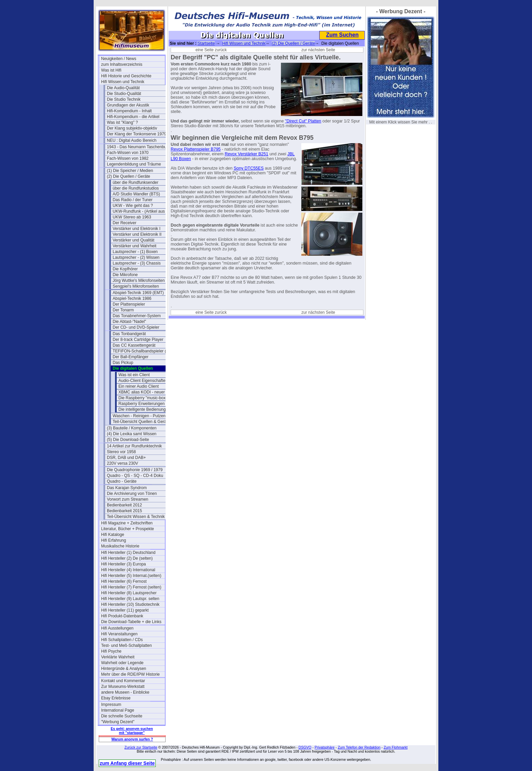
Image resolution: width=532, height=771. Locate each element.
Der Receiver (125, 223)
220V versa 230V (122, 463)
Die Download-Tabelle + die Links (131, 622)
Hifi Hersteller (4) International (128, 570)
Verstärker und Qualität (134, 240)
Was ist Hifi (111, 70)
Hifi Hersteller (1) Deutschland (128, 553)
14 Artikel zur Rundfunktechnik (134, 446)
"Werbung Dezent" (118, 722)
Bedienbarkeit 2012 (124, 505)
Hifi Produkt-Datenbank (122, 616)
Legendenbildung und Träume (134, 164)
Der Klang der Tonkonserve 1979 (137, 134)
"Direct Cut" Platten (303, 121)
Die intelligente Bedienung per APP (150, 409)
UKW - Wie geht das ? (133, 206)
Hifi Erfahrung (113, 540)
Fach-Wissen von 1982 (128, 158)
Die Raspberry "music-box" (143, 398)
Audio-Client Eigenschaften (143, 381)
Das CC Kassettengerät (134, 345)
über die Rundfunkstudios (136, 188)
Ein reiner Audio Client (139, 386)
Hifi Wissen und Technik (123, 82)
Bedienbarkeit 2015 (124, 511)
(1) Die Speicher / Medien (130, 171)
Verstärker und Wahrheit (135, 246)
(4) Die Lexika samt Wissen (132, 434)
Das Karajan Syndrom (127, 488)
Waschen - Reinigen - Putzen (139, 416)
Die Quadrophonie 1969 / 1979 (135, 470)
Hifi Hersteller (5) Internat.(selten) (131, 576)
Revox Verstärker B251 (246, 154)
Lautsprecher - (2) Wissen (136, 257)
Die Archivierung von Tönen (132, 494)
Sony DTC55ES (249, 168)
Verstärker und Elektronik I (137, 229)
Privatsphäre (325, 747)
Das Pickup (123, 363)
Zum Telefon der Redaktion (359, 747)
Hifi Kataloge (113, 535)
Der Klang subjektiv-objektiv (132, 128)
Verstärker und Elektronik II (137, 234)
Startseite (206, 43)
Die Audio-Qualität (123, 88)
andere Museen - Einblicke (125, 692)
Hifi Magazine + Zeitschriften (127, 523)
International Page (118, 710)
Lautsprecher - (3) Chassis (137, 263)
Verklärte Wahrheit (118, 657)
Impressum (111, 705)
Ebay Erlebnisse (116, 698)
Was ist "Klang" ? (122, 122)
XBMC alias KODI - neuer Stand (147, 392)
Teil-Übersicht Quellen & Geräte (141, 422)
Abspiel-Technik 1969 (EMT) (138, 293)
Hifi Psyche (111, 651)
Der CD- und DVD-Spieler (136, 327)
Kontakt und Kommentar (123, 681)
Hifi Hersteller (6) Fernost (124, 581)
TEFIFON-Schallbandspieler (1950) (145, 351)
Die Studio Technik (124, 99)
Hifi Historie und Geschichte (126, 76)
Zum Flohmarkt (396, 747)
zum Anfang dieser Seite (127, 763)
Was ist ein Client (134, 375)
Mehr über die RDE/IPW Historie (130, 674)
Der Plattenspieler (129, 304)
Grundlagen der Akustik (128, 105)
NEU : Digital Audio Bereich (132, 140)
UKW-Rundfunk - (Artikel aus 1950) (145, 211)
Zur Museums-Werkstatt (123, 687)
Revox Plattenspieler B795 (196, 149)
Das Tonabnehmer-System (137, 316)
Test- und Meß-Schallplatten (126, 645)
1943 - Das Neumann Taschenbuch (139, 147)
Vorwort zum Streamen (128, 499)
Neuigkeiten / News (119, 59)
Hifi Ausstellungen (117, 628)
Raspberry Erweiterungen (141, 404)
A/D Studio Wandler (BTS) (136, 194)
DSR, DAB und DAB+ (126, 458)
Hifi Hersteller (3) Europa (123, 564)
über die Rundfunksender (136, 182)
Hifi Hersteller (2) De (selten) (127, 558)
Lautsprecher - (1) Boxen (135, 252)
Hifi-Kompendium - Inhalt (129, 111)
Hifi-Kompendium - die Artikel (133, 117)
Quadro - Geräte (122, 481)
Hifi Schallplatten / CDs (122, 640)
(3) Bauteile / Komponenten (132, 428)
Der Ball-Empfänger (130, 357)
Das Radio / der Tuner (132, 200)
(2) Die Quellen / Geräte (128, 176)
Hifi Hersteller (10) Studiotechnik (130, 604)
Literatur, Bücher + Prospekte (128, 529)
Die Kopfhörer (125, 269)
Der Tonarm (123, 310)
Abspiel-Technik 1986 (132, 298)
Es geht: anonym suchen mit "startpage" (132, 731)
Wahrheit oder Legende (122, 663)
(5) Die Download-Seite (128, 440)
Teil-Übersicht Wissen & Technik (136, 517)
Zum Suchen (342, 35)
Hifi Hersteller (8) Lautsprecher (129, 593)
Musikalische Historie (120, 546)
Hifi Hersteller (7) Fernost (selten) (131, 587)
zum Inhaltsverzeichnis (122, 64)
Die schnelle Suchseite (122, 716)
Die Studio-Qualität (124, 94)
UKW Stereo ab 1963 (132, 217)
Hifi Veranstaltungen (119, 634)
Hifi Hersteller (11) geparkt (125, 610)
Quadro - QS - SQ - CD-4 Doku (135, 476)
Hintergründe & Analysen (124, 669)
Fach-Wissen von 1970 (128, 153)
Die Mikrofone (125, 275)
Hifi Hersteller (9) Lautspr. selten (130, 599)
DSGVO (305, 747)
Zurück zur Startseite (141, 747)
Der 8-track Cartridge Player (138, 340)
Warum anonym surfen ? (132, 739)
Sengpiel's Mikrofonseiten (136, 286)
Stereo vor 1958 (121, 452)
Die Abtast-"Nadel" (129, 322)
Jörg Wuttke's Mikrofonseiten (139, 281)
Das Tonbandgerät (129, 334)
